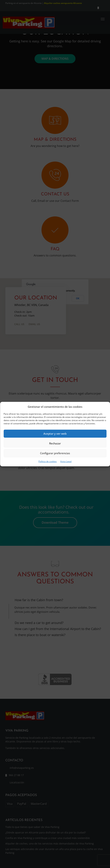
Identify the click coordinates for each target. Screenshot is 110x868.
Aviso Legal (66, 461)
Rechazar (55, 443)
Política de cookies (48, 461)
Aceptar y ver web (55, 434)
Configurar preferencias (55, 453)
